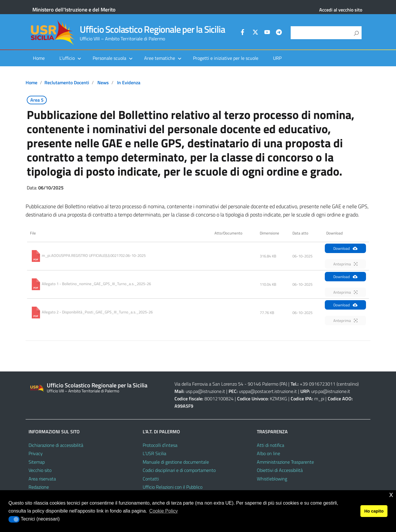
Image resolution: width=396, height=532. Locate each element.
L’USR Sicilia (154, 453)
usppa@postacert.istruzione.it (268, 391)
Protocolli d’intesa (160, 445)
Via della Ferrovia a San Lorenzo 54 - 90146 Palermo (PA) (231, 384)
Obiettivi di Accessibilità (280, 470)
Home (39, 58)
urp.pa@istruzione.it (331, 391)
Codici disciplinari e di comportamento (179, 470)
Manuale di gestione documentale (176, 462)
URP (277, 58)
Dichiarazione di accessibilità (56, 445)
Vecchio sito (40, 470)
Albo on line (268, 453)
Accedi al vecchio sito (341, 10)
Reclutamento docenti (67, 82)
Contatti (151, 479)
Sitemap (37, 462)
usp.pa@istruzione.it (205, 391)
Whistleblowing (272, 479)
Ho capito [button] (374, 511)
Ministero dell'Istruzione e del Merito (74, 10)
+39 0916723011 (318, 384)
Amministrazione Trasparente (285, 462)
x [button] (391, 494)
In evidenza (129, 82)
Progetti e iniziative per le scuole (226, 58)
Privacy (36, 453)
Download (345, 248)
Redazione (39, 487)
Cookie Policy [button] (163, 511)
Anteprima (345, 264)
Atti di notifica (271, 445)
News (103, 82)
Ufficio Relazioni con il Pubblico (173, 487)
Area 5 (37, 100)
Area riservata (42, 479)
